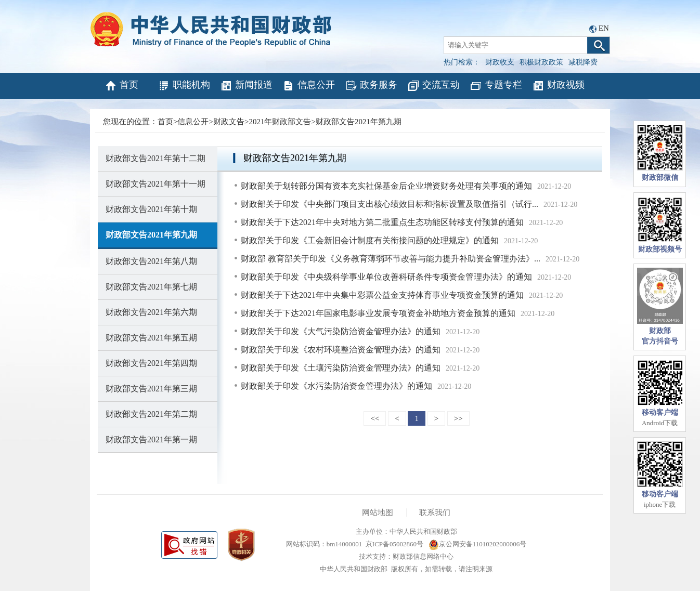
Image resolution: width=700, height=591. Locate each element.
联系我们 (435, 513)
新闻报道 (246, 86)
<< (375, 418)
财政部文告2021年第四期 (151, 363)
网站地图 (378, 513)
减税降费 (583, 62)
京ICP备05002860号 (394, 544)
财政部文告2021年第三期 (151, 389)
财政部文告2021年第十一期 (155, 184)
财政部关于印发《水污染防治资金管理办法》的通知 (336, 386)
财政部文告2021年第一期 (151, 439)
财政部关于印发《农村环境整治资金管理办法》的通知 (341, 350)
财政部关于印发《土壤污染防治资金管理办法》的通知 (341, 368)
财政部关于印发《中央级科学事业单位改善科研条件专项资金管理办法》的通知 (386, 277)
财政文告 (229, 122)
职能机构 (184, 86)
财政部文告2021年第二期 (151, 414)
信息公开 (309, 86)
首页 (121, 86)
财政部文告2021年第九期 (359, 122)
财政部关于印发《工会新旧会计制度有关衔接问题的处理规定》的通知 (370, 240)
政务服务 (371, 86)
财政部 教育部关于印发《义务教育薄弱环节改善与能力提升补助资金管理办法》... (391, 259)
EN (604, 28)
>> (458, 418)
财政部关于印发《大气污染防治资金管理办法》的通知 (341, 331)
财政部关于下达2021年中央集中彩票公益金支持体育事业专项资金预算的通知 (382, 295)
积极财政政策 (541, 62)
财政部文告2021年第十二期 (155, 158)
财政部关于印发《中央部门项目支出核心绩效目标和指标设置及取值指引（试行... (390, 204)
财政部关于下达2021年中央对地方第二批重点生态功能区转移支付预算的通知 (382, 222)
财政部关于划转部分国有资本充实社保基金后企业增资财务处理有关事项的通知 (386, 186)
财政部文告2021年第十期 (151, 209)
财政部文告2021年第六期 (151, 312)
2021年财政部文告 (280, 122)
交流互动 (433, 86)
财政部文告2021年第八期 (151, 261)
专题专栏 (496, 86)
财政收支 (500, 62)
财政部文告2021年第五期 (151, 338)
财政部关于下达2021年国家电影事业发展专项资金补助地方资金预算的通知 (378, 313)
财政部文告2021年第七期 (151, 287)
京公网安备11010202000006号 (478, 544)
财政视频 (558, 86)
